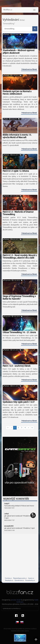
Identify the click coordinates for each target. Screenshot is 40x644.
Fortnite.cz (8, 578)
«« (8, 428)
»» (32, 428)
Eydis (6, 119)
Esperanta (7, 280)
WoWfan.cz (8, 10)
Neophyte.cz (9, 580)
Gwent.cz (31, 578)
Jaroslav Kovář (16, 600)
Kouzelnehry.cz (30, 580)
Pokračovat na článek (29, 70)
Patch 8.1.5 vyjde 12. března (16, 171)
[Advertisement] (20, 557)
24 (21, 350)
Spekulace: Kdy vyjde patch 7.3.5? (19, 402)
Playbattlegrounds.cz (20, 578)
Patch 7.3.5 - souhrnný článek (17, 366)
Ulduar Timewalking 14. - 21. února (19, 333)
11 (21, 35)
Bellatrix (6, 35)
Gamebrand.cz (19, 580)
